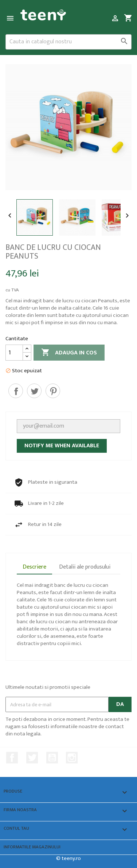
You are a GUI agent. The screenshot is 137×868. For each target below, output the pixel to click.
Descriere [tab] (34, 567)
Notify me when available (62, 446)
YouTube (52, 758)
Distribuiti (16, 391)
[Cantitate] (14, 353)
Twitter (32, 758)
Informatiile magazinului (32, 847)
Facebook (12, 758)
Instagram (72, 758)
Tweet (34, 391)
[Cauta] (68, 42)
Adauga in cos (69, 353)
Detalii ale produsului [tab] (85, 567)
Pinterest (53, 391)
